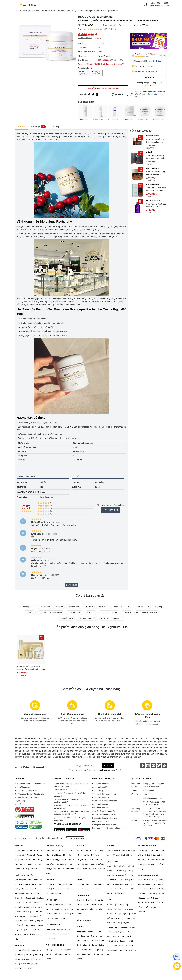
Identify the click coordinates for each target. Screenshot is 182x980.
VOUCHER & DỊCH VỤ (54, 846)
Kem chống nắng (27, 607)
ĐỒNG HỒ (50, 880)
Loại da (75, 482)
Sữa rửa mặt (45, 607)
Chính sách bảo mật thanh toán (105, 801)
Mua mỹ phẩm (143, 607)
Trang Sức (29, 612)
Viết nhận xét (111, 510)
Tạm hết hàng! (103, 88)
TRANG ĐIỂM (113, 862)
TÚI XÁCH (19, 846)
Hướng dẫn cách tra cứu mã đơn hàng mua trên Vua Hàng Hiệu (71, 785)
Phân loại (22, 497)
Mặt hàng (22, 482)
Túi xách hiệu (74, 607)
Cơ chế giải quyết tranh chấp (104, 811)
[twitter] (159, 765)
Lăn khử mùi (117, 607)
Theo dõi (162, 56)
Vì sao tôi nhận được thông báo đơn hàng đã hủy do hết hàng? (71, 807)
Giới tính (21, 487)
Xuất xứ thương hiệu (28, 492)
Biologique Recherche (32, 11)
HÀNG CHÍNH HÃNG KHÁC (149, 875)
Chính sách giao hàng (101, 791)
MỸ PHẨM (80, 927)
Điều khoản (39, 838)
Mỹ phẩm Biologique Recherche (54, 11)
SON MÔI (111, 846)
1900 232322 (164, 6)
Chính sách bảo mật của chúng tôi (108, 770)
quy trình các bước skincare (51, 612)
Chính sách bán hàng (101, 784)
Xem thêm (72, 585)
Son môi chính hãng (109, 612)
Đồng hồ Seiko (66, 618)
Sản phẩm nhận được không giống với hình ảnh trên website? (71, 801)
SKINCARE (19, 946)
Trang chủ (19, 11)
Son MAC (102, 607)
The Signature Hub (141, 54)
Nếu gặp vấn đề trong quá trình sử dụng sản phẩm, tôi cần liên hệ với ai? (71, 813)
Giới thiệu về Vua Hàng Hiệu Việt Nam (30, 784)
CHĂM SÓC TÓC (83, 895)
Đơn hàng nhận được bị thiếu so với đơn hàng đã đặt (70, 795)
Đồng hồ (59, 607)
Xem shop (149, 78)
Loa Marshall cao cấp (87, 618)
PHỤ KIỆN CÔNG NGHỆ (55, 945)
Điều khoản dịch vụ (100, 808)
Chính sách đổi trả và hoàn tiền (105, 794)
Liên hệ (18, 804)
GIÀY (109, 900)
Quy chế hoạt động (23, 787)
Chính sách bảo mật (100, 804)
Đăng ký (149, 85)
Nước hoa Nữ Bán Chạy (147, 612)
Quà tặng (158, 607)
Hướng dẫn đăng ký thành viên (104, 818)
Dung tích (77, 487)
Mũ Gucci (89, 607)
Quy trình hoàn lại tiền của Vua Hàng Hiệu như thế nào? (70, 819)
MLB (129, 607)
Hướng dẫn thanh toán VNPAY (27, 797)
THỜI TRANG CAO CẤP (24, 875)
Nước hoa (91, 612)
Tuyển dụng (20, 801)
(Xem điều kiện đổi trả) (153, 61)
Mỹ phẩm (118, 25)
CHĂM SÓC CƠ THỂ (54, 925)
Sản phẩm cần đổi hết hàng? (65, 790)
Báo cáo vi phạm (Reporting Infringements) (109, 828)
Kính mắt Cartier (75, 612)
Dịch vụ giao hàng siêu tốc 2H (104, 814)
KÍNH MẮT (81, 880)
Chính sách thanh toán (101, 797)
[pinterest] (153, 765)
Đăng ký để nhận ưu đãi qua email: (30, 767)
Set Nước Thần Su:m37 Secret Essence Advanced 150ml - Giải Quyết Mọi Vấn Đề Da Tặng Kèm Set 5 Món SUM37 (31, 668)
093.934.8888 (163, 3)
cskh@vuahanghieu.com (153, 798)
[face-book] (142, 765)
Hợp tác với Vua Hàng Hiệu (26, 791)
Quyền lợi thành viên (100, 821)
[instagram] (148, 765)
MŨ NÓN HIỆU (51, 900)
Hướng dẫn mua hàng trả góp (104, 825)
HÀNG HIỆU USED (84, 920)
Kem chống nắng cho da (112, 618)
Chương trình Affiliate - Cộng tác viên (30, 794)
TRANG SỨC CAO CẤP (147, 846)
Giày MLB (127, 612)
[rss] (165, 765)
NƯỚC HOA (81, 846)
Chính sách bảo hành (101, 787)
